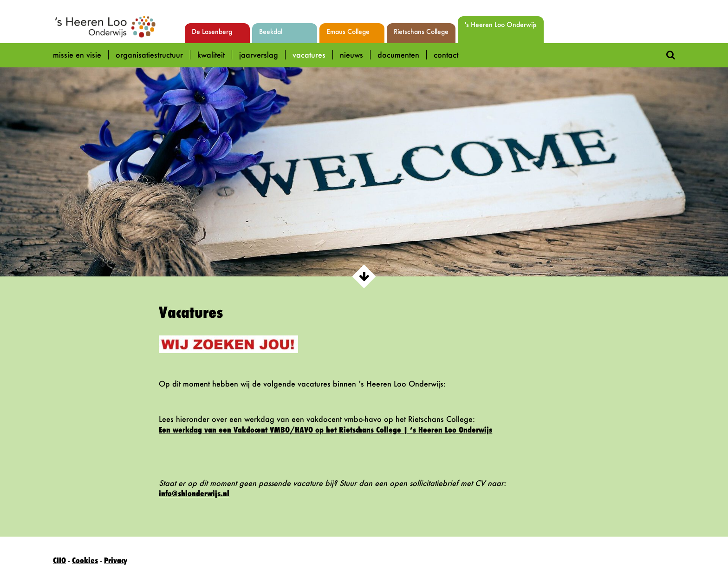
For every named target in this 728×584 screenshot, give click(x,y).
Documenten (398, 55)
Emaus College (348, 31)
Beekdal (271, 31)
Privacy (116, 560)
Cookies (85, 560)
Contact (446, 55)
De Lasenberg (212, 31)
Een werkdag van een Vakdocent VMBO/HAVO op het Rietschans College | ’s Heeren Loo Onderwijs (325, 430)
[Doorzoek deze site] (671, 54)
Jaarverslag (259, 55)
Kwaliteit (211, 55)
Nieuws (351, 55)
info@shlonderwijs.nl (194, 493)
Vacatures (309, 55)
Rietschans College (421, 31)
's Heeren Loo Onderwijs (501, 24)
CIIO (59, 560)
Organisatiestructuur (149, 55)
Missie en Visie (77, 55)
